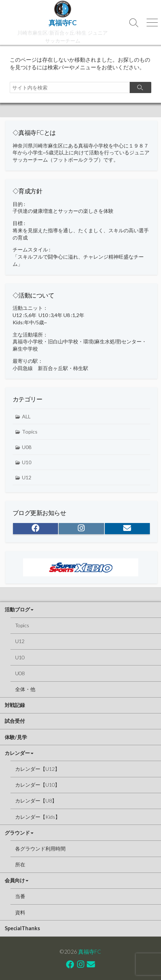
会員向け (15, 880)
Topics (30, 432)
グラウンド (17, 833)
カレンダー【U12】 (37, 769)
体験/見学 (16, 737)
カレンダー (17, 753)
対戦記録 (15, 705)
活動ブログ (17, 609)
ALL (26, 416)
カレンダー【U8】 (36, 801)
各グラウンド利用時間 (40, 849)
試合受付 (15, 721)
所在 (20, 864)
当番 (20, 896)
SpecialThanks (22, 928)
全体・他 (25, 689)
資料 (20, 912)
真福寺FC (90, 952)
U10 (27, 462)
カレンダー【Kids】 (38, 817)
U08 (27, 447)
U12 (27, 477)
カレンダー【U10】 (37, 785)
